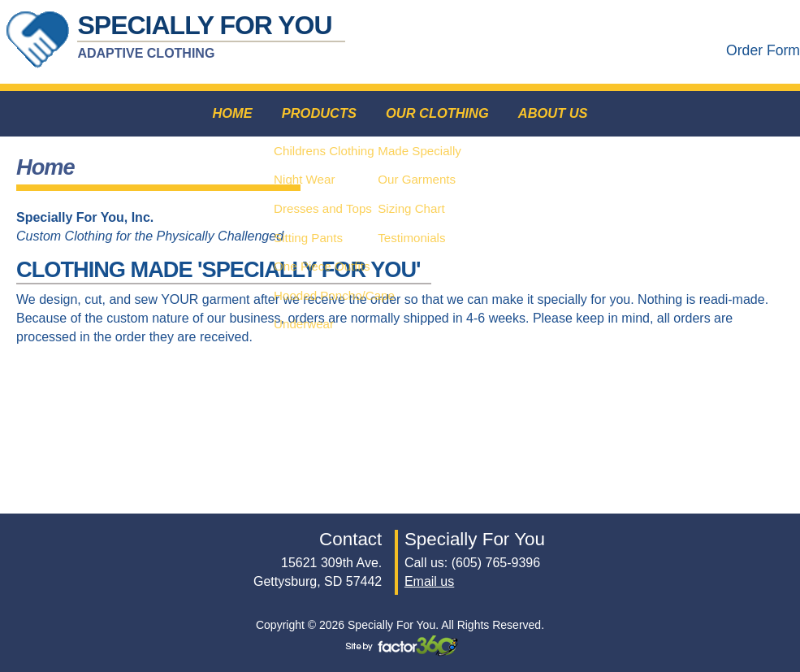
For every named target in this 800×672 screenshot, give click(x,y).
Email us (429, 581)
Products (317, 114)
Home (228, 114)
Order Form (763, 50)
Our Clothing (439, 114)
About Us (556, 114)
